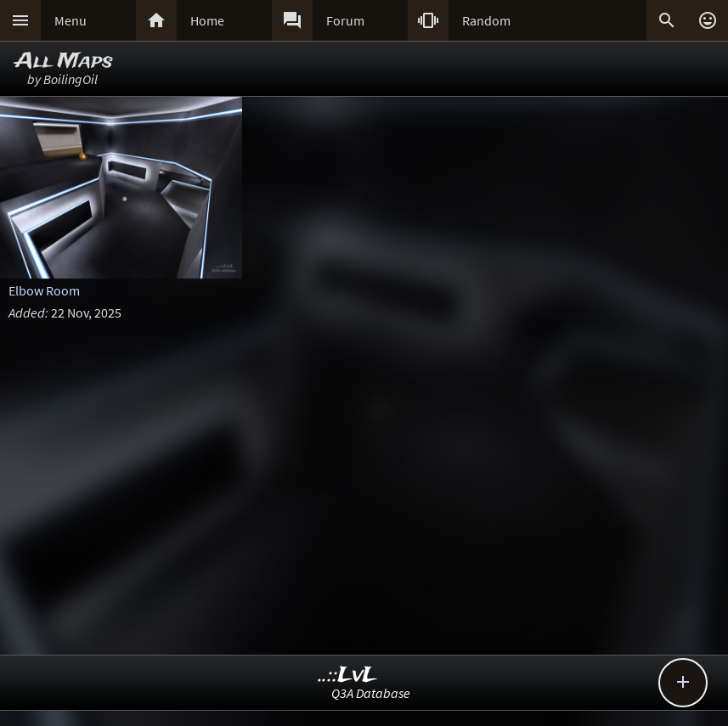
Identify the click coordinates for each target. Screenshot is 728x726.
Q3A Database (371, 693)
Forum (345, 20)
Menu (71, 20)
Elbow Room (44, 290)
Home (207, 20)
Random (486, 20)
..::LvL (348, 675)
